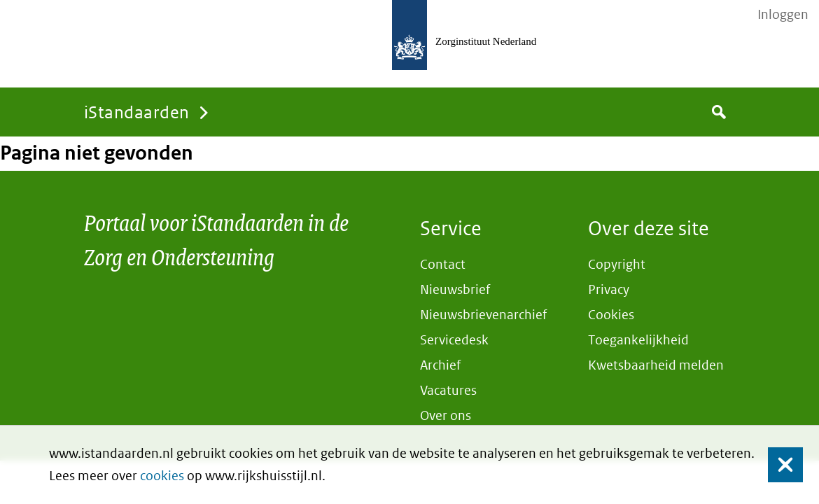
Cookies (611, 315)
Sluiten (779, 465)
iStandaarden (137, 112)
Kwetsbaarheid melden (656, 365)
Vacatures (448, 390)
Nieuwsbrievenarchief (483, 315)
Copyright (617, 264)
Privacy (609, 289)
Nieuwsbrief (455, 289)
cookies (162, 476)
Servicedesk (454, 340)
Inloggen (783, 15)
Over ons (446, 415)
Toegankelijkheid (638, 340)
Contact (443, 264)
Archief (440, 365)
